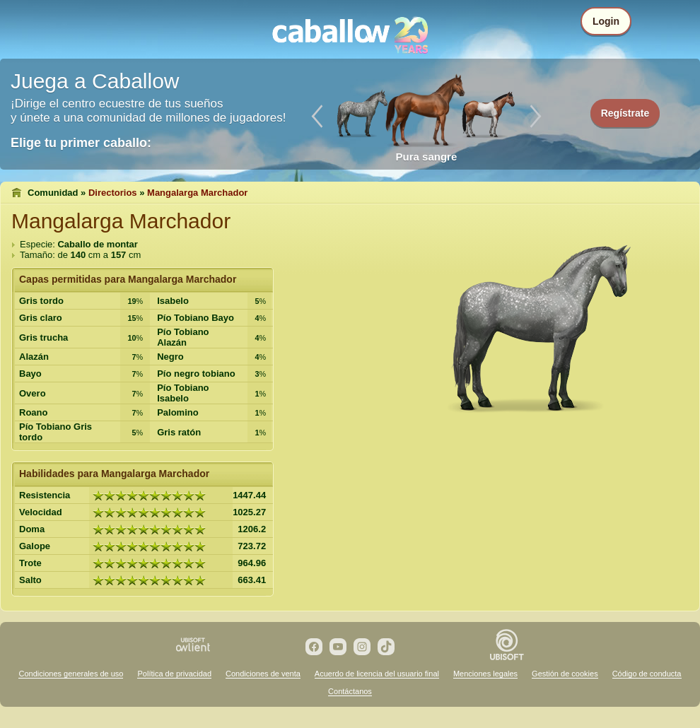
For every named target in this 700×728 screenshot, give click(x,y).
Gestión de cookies (565, 674)
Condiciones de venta (263, 674)
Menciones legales (485, 674)
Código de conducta (647, 674)
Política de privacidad (174, 674)
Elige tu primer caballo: (81, 143)
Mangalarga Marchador (197, 193)
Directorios (113, 193)
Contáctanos (350, 691)
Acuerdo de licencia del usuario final (377, 674)
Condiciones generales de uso (71, 674)
